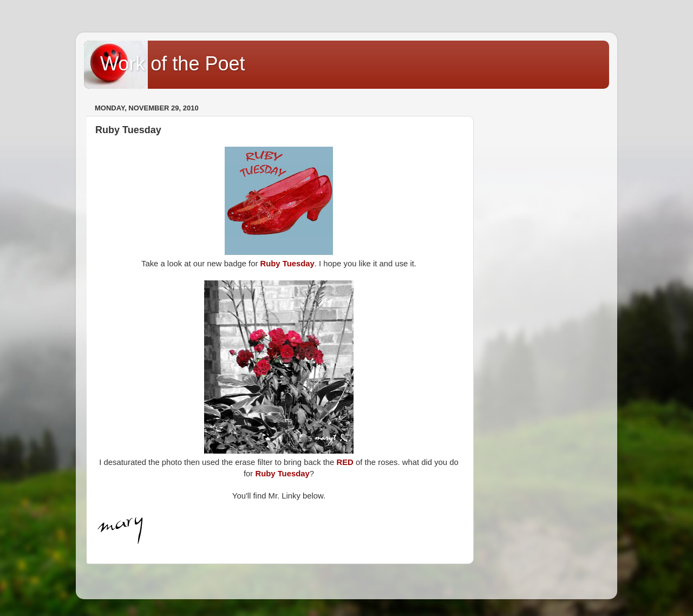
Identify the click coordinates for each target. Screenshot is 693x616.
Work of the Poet (172, 64)
